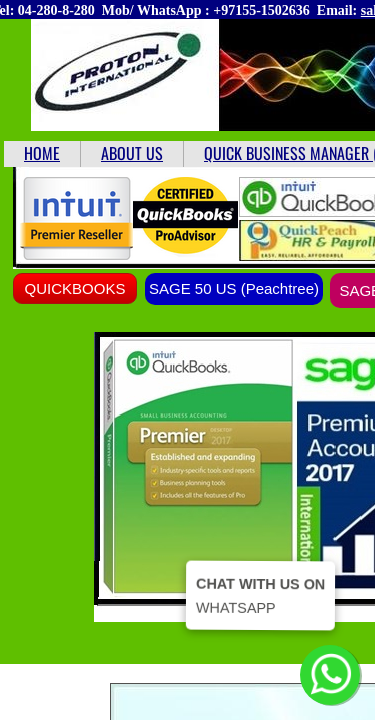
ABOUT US (132, 153)
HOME (42, 153)
